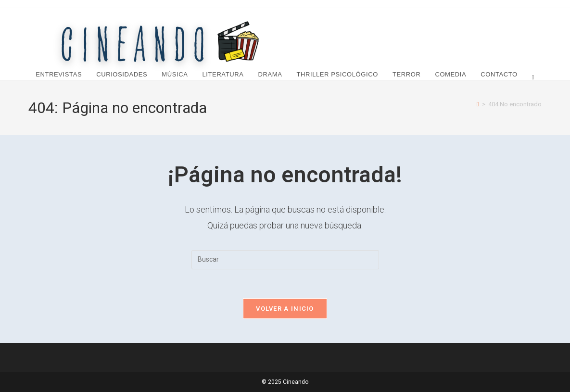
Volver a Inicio (285, 309)
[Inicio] (478, 104)
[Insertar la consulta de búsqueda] (285, 260)
